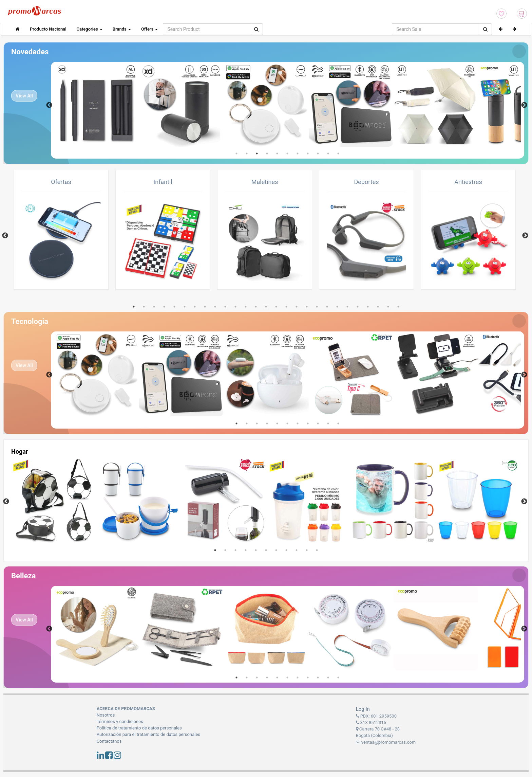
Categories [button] (90, 29)
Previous (49, 105)
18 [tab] (307, 307)
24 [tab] (368, 307)
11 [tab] (338, 153)
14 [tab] (266, 307)
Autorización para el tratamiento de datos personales (148, 734)
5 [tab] (277, 153)
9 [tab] (318, 153)
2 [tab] (247, 153)
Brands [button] (122, 29)
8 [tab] (308, 153)
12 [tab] (246, 307)
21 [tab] (337, 307)
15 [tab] (276, 307)
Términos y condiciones (120, 721)
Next (524, 105)
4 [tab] (267, 153)
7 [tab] (298, 153)
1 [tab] (236, 153)
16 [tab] (286, 307)
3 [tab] (257, 153)
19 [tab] (317, 307)
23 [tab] (358, 307)
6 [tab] (287, 153)
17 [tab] (297, 307)
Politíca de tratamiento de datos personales (139, 728)
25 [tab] (378, 307)
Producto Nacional (48, 29)
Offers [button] (149, 29)
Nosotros (106, 715)
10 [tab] (328, 153)
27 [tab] (398, 307)
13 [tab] (256, 307)
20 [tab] (327, 307)
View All (24, 96)
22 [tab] (347, 307)
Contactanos (109, 741)
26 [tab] (388, 307)
